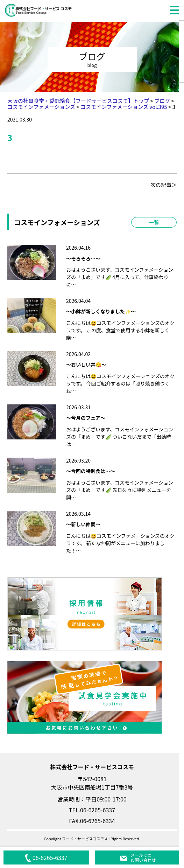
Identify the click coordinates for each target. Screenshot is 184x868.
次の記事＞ (164, 185)
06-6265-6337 (46, 857)
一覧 (154, 222)
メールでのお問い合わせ (137, 857)
